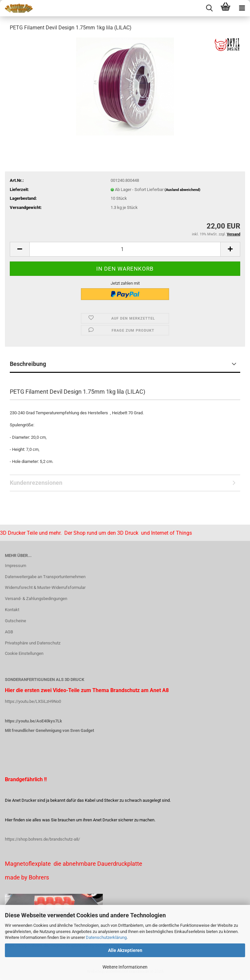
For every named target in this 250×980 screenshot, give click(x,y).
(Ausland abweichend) (182, 190)
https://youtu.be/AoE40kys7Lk (33, 721)
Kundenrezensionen (36, 483)
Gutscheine (16, 621)
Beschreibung (28, 364)
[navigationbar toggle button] (242, 8)
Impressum (16, 566)
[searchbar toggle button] (209, 8)
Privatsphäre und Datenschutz (33, 643)
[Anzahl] (125, 249)
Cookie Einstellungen (24, 653)
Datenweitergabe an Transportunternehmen (45, 577)
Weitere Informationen (125, 967)
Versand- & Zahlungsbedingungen (36, 599)
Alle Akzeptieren (125, 950)
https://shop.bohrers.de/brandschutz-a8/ (42, 839)
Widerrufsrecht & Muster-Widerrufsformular (45, 587)
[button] (20, 249)
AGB (9, 632)
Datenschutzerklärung (106, 937)
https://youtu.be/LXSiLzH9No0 (33, 701)
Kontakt (12, 610)
